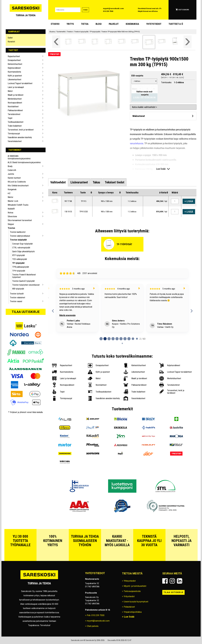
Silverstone (12, 216)
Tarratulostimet (14, 114)
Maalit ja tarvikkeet (16, 95)
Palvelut (114, 24)
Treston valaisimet (18, 298)
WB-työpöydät (18, 289)
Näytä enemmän (67, 315)
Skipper (11, 224)
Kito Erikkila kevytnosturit (18, 186)
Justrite (11, 174)
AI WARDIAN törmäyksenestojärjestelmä (19, 157)
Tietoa (85, 24)
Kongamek (12, 189)
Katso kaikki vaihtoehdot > (145, 107)
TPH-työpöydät (19, 271)
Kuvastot (11, 42)
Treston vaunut (16, 301)
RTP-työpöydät (19, 255)
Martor (10, 197)
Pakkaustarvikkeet (15, 110)
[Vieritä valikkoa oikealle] (188, 42)
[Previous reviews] (53, 311)
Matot (10, 91)
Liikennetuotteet (14, 80)
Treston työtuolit (17, 294)
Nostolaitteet (13, 107)
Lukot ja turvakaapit (16, 87)
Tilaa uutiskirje (26, 312)
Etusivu (55, 24)
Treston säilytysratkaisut (20, 236)
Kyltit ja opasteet (15, 76)
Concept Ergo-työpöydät (22, 244)
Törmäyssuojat (14, 134)
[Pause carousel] (122, 343)
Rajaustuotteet (14, 56)
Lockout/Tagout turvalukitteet (20, 83)
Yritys (70, 24)
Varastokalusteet (15, 141)
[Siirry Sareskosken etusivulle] (26, 10)
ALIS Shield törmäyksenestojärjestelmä (24, 162)
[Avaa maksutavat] (163, 116)
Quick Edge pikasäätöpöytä (23, 251)
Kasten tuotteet (14, 178)
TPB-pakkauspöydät (21, 267)
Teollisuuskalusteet (16, 122)
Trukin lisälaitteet (15, 126)
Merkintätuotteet (15, 99)
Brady (10, 166)
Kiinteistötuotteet (15, 64)
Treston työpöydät (18, 240)
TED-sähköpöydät (20, 259)
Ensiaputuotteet (14, 60)
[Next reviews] (192, 311)
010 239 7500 (108, 11)
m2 (9, 193)
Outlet (10, 38)
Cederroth (12, 170)
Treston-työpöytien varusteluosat (26, 285)
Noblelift (11, 209)
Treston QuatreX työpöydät (23, 281)
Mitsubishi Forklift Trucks (18, 205)
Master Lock (13, 201)
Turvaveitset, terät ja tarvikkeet (21, 130)
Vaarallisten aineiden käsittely (20, 137)
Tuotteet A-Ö (176, 24)
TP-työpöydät (18, 263)
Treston (11, 228)
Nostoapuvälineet (15, 103)
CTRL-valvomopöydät (21, 248)
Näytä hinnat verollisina (148, 11)
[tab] (58, 182)
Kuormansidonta (14, 72)
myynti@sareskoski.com (113, 8)
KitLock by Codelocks (17, 182)
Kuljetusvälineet (14, 68)
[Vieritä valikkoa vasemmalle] (56, 42)
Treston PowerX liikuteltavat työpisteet (24, 276)
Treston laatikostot (18, 232)
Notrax (10, 213)
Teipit (10, 118)
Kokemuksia (132, 24)
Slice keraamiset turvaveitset (20, 220)
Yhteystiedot (154, 24)
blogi (99, 24)
